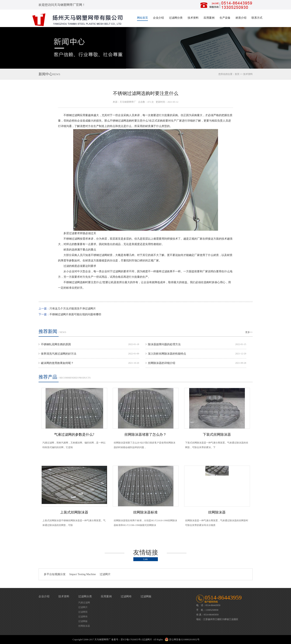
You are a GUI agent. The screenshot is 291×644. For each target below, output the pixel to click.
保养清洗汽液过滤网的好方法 (59, 354)
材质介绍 (241, 18)
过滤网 (76, 115)
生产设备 (225, 18)
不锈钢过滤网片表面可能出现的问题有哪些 (75, 314)
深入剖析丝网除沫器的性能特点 (167, 354)
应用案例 (209, 18)
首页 (237, 74)
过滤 (121, 121)
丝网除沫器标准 (145, 512)
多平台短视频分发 (55, 574)
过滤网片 (105, 574)
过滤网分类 (176, 18)
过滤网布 (83, 617)
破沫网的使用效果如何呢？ (57, 363)
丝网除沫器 (217, 512)
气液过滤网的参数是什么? (74, 435)
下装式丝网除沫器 (217, 435)
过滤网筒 (83, 612)
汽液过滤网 (84, 603)
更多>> (249, 332)
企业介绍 (158, 18)
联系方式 (257, 18)
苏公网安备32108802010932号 (184, 640)
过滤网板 (83, 621)
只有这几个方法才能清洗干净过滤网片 (73, 309)
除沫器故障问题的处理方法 (164, 344)
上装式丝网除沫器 (74, 512)
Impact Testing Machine (83, 574)
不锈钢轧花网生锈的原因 (56, 344)
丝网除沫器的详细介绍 (162, 363)
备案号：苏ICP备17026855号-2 (127, 640)
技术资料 (193, 18)
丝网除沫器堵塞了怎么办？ (145, 435)
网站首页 (142, 18)
